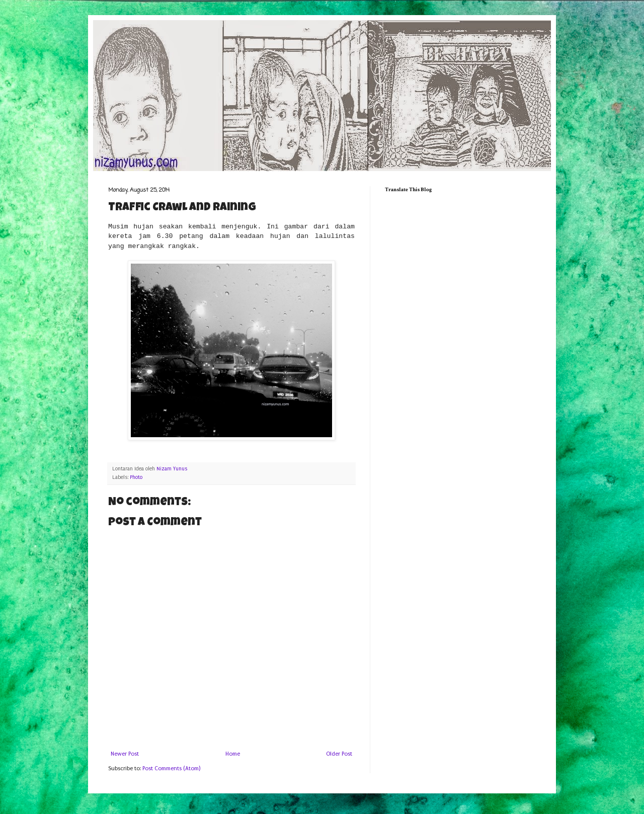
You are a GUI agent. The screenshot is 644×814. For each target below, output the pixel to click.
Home (233, 754)
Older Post (339, 754)
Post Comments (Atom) (171, 768)
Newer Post (125, 754)
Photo (136, 477)
